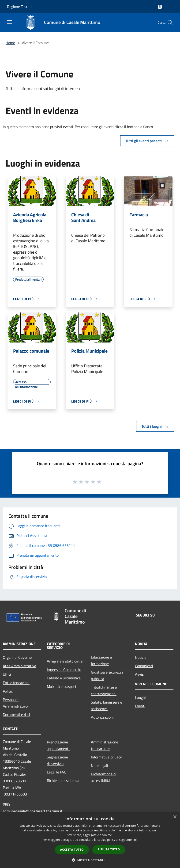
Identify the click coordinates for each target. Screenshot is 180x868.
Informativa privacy (106, 757)
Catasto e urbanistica (64, 678)
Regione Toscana (20, 7)
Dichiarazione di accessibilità (104, 777)
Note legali (99, 765)
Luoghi (140, 697)
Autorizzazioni (102, 717)
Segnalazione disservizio (57, 760)
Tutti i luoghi (155, 426)
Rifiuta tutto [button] (109, 849)
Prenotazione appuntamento (59, 745)
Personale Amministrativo (15, 703)
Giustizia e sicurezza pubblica (107, 675)
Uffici (7, 674)
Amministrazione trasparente (105, 745)
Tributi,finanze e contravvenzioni (104, 690)
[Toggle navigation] (9, 22)
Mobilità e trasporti (62, 686)
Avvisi (140, 674)
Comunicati (144, 666)
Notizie (141, 657)
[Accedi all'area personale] (160, 7)
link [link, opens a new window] (135, 840)
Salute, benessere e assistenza (107, 705)
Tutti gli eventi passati (147, 141)
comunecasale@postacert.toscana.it (33, 811)
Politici (8, 691)
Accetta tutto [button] (72, 850)
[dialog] (90, 840)
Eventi (140, 706)
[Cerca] (170, 23)
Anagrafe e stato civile (65, 661)
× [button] (175, 817)
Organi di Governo (17, 657)
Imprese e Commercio (64, 670)
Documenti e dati (16, 715)
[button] (90, 860)
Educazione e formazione (101, 660)
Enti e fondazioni (16, 683)
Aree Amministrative (19, 666)
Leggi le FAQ (57, 772)
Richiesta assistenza (63, 780)
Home (10, 43)
